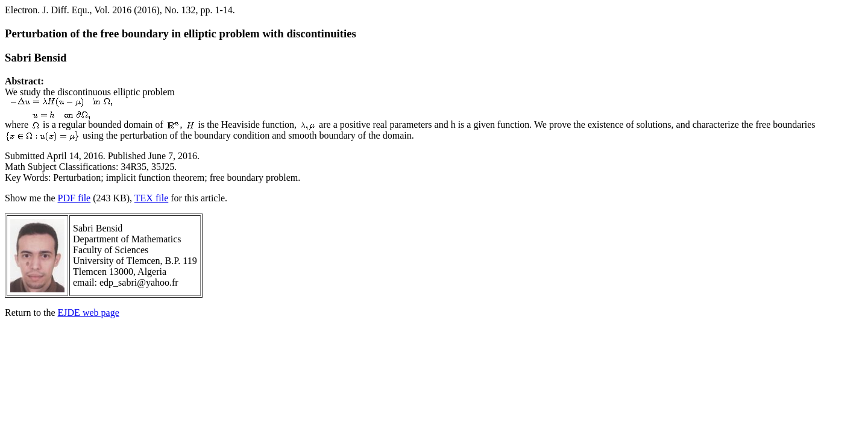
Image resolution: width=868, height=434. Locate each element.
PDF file (74, 198)
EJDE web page (89, 313)
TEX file (151, 198)
